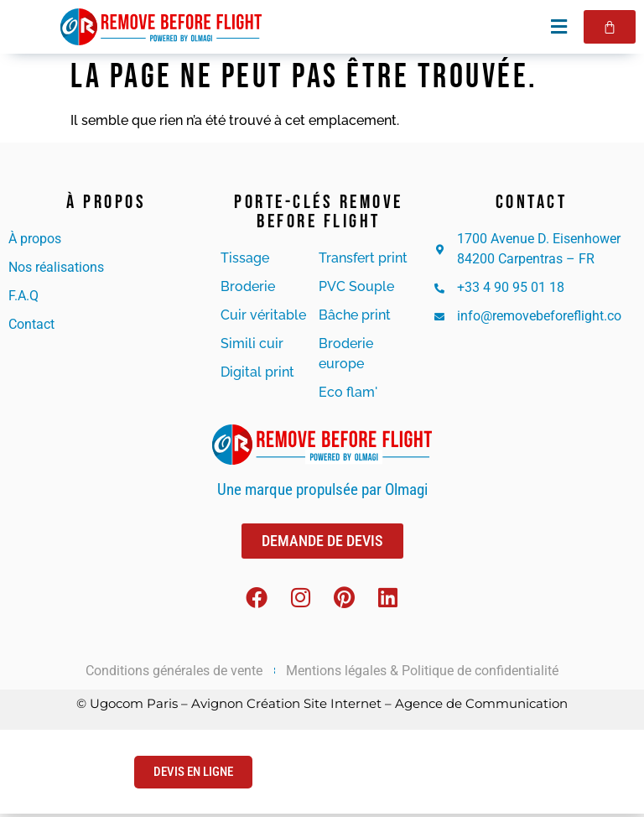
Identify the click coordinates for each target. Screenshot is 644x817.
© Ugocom (110, 707)
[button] (558, 26)
